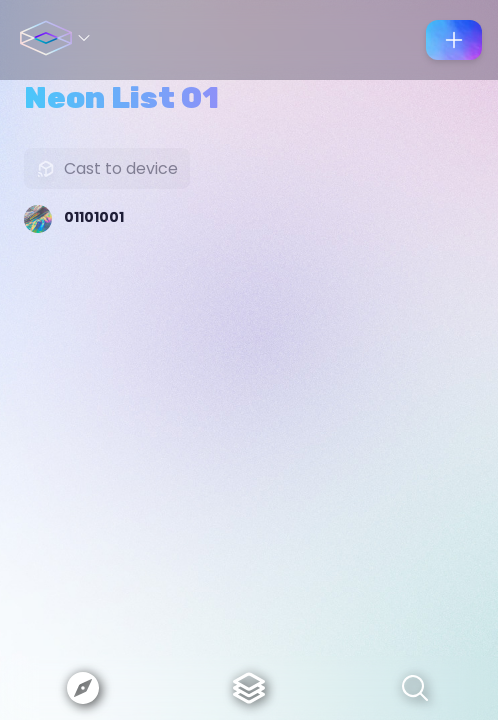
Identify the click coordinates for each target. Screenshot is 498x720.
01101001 (94, 217)
